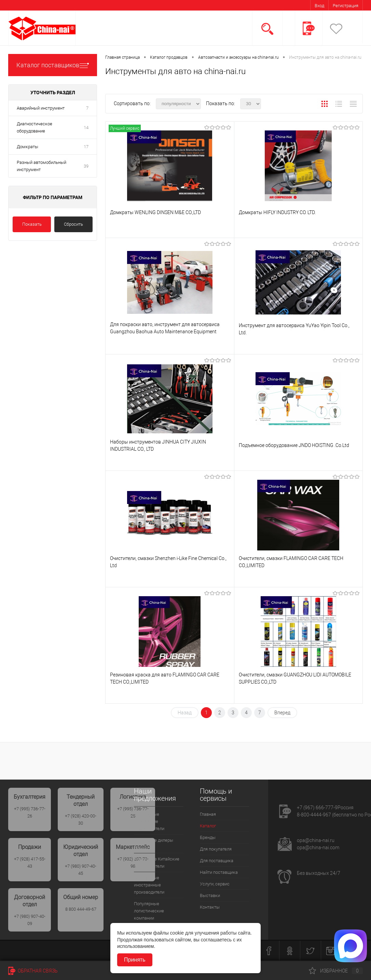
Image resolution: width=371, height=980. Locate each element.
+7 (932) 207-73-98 (133, 863)
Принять (135, 960)
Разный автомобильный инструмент (42, 166)
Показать (32, 224)
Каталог (208, 826)
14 (86, 128)
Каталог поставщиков (53, 65)
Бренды (208, 837)
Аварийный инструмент (41, 108)
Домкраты (28, 147)
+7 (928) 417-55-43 (30, 863)
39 (86, 166)
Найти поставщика (219, 872)
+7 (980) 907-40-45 (81, 870)
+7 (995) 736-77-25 (133, 812)
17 (86, 147)
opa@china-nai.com (318, 848)
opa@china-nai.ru (316, 840)
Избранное (336, 971)
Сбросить (73, 224)
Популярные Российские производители (149, 821)
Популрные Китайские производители (157, 863)
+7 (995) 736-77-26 (30, 812)
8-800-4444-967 (314, 815)
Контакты (210, 907)
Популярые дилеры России (154, 844)
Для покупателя (216, 849)
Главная (208, 814)
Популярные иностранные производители (149, 885)
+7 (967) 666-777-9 (317, 808)
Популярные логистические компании (149, 911)
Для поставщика (217, 861)
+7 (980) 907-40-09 (30, 920)
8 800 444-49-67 (81, 909)
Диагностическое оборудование (35, 127)
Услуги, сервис (215, 884)
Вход (319, 6)
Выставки (210, 895)
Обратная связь (33, 971)
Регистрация (346, 6)
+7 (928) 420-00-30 (81, 820)
